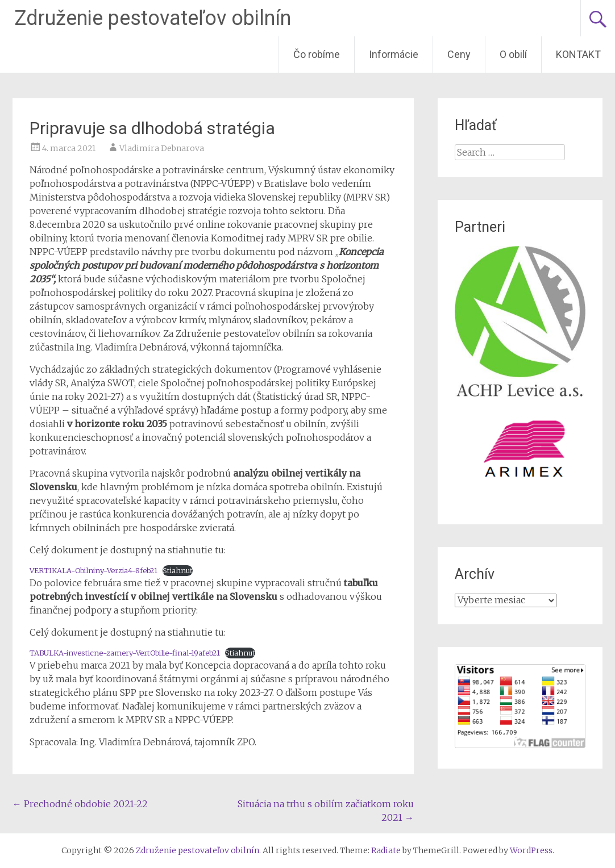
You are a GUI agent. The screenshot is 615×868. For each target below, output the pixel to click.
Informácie (394, 54)
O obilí (513, 54)
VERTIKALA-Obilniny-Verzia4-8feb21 (94, 570)
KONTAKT (578, 54)
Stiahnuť (178, 570)
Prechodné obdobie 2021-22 (80, 804)
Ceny (459, 54)
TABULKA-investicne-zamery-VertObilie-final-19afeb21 (125, 653)
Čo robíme (317, 54)
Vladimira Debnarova (162, 148)
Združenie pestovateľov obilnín (153, 18)
